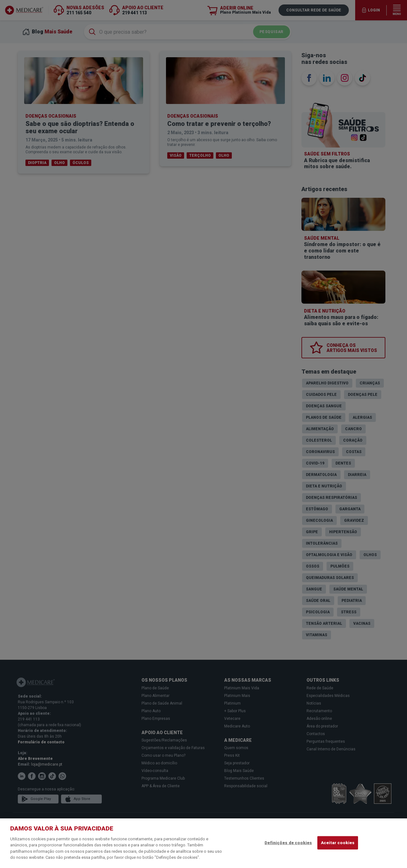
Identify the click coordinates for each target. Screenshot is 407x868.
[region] (203, 843)
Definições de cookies (288, 843)
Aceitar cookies (338, 843)
